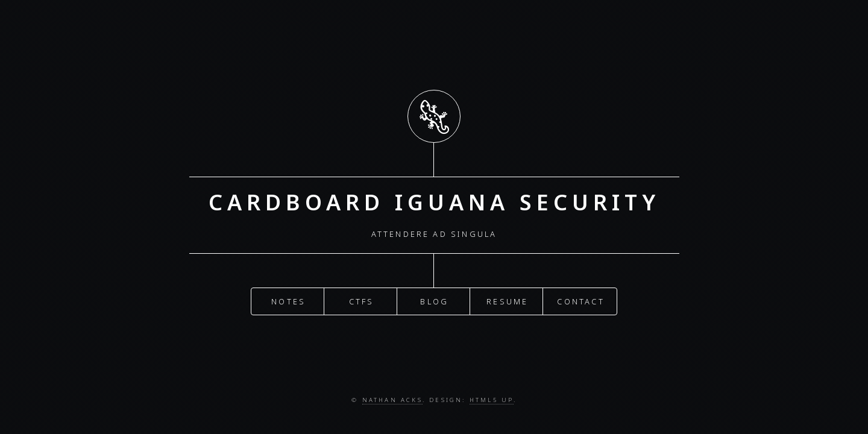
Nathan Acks (392, 400)
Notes (288, 298)
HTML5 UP (492, 400)
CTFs (362, 298)
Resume (507, 298)
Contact (580, 298)
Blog (434, 298)
